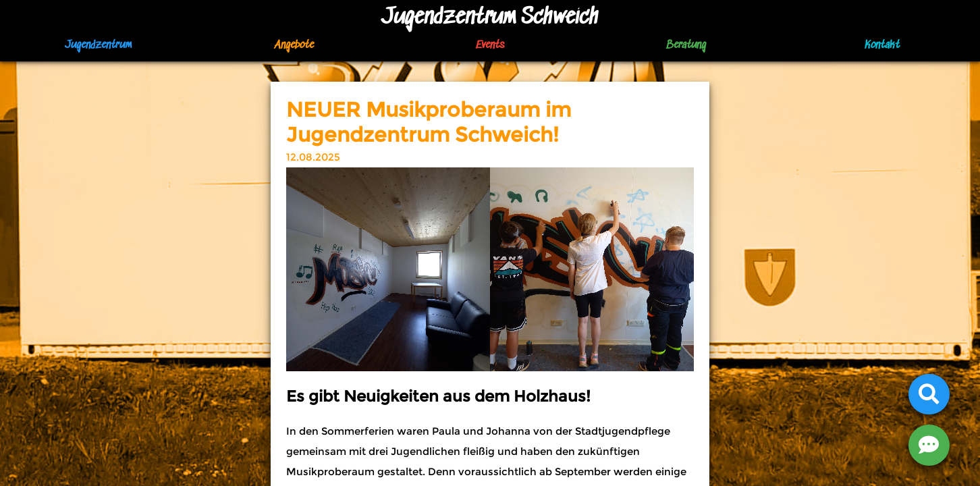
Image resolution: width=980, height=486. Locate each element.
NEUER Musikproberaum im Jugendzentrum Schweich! (429, 122)
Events (490, 46)
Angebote (294, 46)
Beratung (686, 46)
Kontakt (882, 46)
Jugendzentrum (98, 46)
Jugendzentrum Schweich (490, 18)
